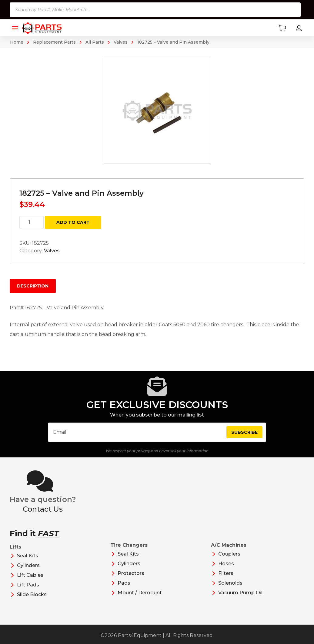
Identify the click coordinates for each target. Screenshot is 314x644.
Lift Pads (28, 585)
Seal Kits (28, 556)
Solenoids (230, 583)
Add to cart (73, 222)
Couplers (229, 554)
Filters (226, 573)
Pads (124, 583)
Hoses (226, 564)
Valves (121, 42)
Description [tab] (33, 286)
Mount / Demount (140, 593)
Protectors (131, 573)
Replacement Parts (54, 42)
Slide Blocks (32, 594)
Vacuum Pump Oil (240, 593)
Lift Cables (30, 575)
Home (17, 42)
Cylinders (28, 565)
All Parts (95, 42)
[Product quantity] (32, 222)
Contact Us (43, 509)
